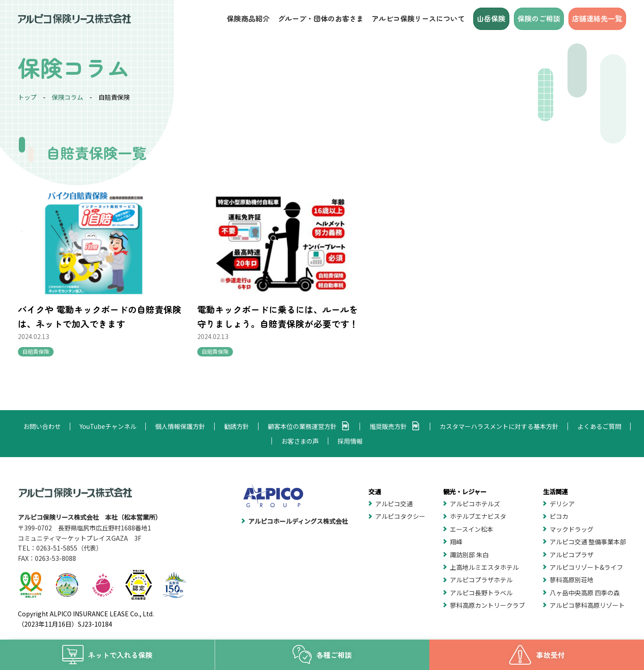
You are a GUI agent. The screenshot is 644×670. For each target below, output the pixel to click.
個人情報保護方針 (180, 426)
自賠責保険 (36, 337)
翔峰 (456, 542)
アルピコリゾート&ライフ (586, 567)
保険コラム (68, 97)
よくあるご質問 (599, 426)
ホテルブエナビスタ (478, 516)
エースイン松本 (472, 529)
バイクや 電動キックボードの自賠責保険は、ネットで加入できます (86, 302)
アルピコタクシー (400, 516)
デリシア (562, 504)
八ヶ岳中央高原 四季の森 (585, 593)
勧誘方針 (237, 426)
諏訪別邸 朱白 (469, 555)
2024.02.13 (34, 322)
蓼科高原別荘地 (572, 580)
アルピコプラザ (572, 555)
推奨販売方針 (388, 426)
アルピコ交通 (394, 504)
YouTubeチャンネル (108, 426)
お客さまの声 (300, 441)
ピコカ (559, 516)
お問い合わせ (42, 426)
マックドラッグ (572, 529)
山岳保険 (492, 18)
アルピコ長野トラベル (481, 593)
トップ (27, 97)
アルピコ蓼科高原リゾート (587, 605)
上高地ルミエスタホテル (484, 567)
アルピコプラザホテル (481, 580)
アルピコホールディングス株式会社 (298, 521)
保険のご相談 (539, 18)
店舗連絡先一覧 (597, 18)
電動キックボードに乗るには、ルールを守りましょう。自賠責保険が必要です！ (244, 309)
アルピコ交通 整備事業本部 (588, 542)
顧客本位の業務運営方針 (302, 426)
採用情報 (350, 441)
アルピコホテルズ (475, 504)
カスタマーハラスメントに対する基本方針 (499, 426)
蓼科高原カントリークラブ (487, 605)
